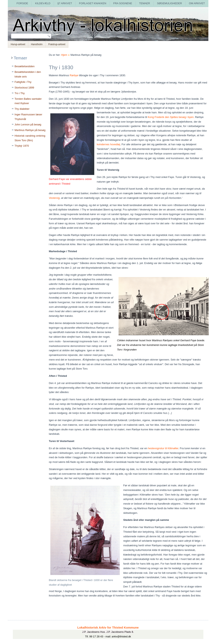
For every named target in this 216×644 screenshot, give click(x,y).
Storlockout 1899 (24, 88)
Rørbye (74, 75)
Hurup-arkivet (18, 44)
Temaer (145, 3)
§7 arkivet (65, 3)
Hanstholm (37, 44)
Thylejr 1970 (22, 146)
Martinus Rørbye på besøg (30, 130)
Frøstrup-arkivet (57, 44)
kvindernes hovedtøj (109, 144)
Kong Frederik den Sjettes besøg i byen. (171, 117)
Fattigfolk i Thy (23, 82)
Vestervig (54, 198)
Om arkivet (197, 3)
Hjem (64, 55)
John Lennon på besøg (28, 124)
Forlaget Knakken (93, 3)
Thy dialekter (22, 109)
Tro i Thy (20, 93)
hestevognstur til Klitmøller (163, 448)
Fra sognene (123, 3)
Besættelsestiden (25, 66)
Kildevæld (43, 3)
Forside (22, 3)
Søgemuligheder (169, 3)
